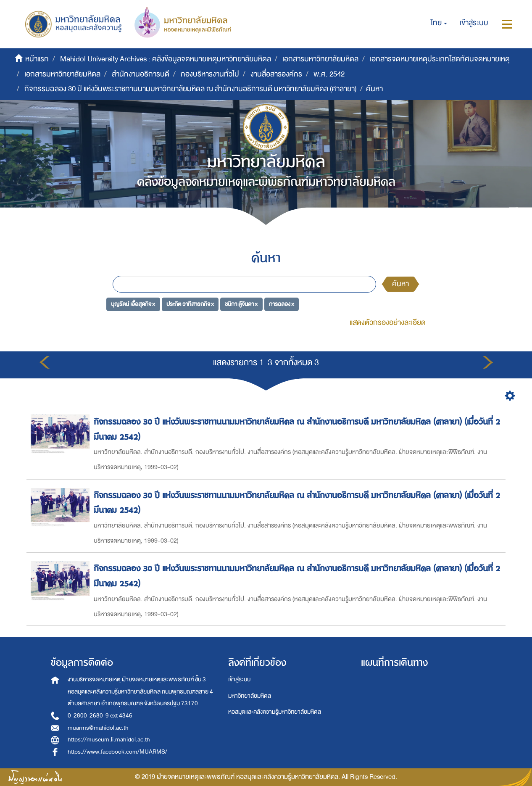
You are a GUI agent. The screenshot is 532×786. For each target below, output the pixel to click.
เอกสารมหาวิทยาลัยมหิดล (320, 59)
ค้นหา (400, 284)
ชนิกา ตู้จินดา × (241, 304)
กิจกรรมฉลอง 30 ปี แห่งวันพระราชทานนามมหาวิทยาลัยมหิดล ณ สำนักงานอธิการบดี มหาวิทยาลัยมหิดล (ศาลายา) (190, 89)
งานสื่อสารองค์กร (276, 74)
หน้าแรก (37, 59)
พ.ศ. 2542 (329, 74)
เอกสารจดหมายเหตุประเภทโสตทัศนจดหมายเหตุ (440, 59)
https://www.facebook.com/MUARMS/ (117, 752)
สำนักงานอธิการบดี (141, 74)
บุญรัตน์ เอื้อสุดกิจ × (133, 304)
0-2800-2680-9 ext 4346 (100, 716)
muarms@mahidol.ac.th (98, 728)
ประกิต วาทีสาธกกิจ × (190, 304)
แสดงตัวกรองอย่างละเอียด (388, 323)
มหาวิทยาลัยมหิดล (250, 696)
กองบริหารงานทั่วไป (210, 74)
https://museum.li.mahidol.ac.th (109, 740)
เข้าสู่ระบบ (239, 679)
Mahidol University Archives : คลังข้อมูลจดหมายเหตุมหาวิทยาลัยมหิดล (166, 59)
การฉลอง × (282, 304)
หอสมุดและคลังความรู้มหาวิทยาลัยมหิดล (275, 712)
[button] (439, 23)
